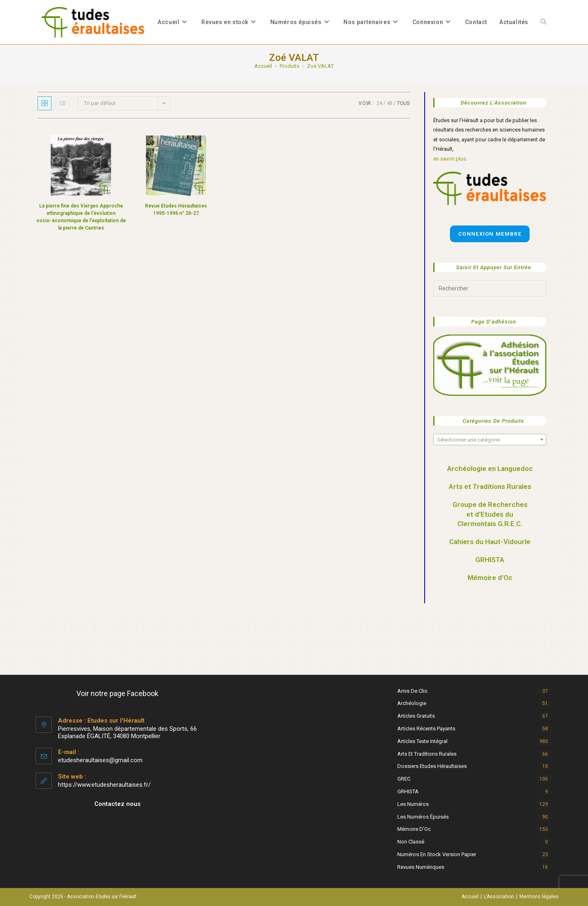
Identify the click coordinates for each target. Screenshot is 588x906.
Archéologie (412, 703)
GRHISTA (490, 560)
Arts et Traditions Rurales (490, 486)
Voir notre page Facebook (117, 693)
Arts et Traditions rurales (427, 754)
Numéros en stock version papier (437, 854)
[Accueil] (263, 66)
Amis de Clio (412, 691)
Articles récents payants (426, 729)
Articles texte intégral (422, 741)
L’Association (499, 897)
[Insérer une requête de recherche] (490, 288)
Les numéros (413, 804)
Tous (403, 103)
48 (390, 103)
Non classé (411, 842)
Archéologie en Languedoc (490, 469)
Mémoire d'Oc (490, 578)
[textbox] (490, 440)
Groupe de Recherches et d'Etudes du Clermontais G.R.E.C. (490, 514)
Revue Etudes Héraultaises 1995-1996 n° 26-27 (176, 210)
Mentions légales (539, 897)
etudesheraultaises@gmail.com (100, 760)
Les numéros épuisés (423, 817)
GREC (404, 779)
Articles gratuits (416, 716)
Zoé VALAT (320, 66)
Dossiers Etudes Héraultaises (432, 766)
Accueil (470, 897)
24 (379, 103)
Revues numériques (421, 867)
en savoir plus (450, 159)
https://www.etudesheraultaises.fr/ (104, 785)
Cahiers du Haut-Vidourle (490, 542)
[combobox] (490, 440)
